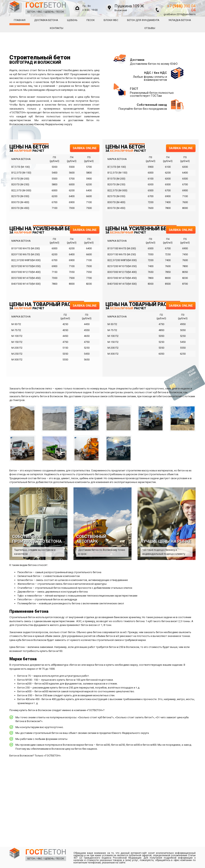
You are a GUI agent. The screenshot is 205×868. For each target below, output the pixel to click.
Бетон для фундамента (143, 20)
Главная (20, 20)
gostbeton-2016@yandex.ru (180, 14)
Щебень (72, 20)
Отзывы (150, 28)
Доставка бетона (46, 20)
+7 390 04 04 (181, 8)
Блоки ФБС (111, 20)
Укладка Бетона (180, 20)
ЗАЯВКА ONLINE (85, 148)
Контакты (57, 28)
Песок (91, 20)
